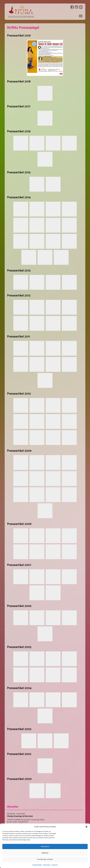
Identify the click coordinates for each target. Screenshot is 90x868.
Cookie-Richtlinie (37, 865)
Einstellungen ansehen (45, 859)
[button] (86, 827)
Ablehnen (45, 853)
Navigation (81, 16)
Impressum (55, 865)
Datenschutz (47, 865)
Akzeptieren (45, 846)
